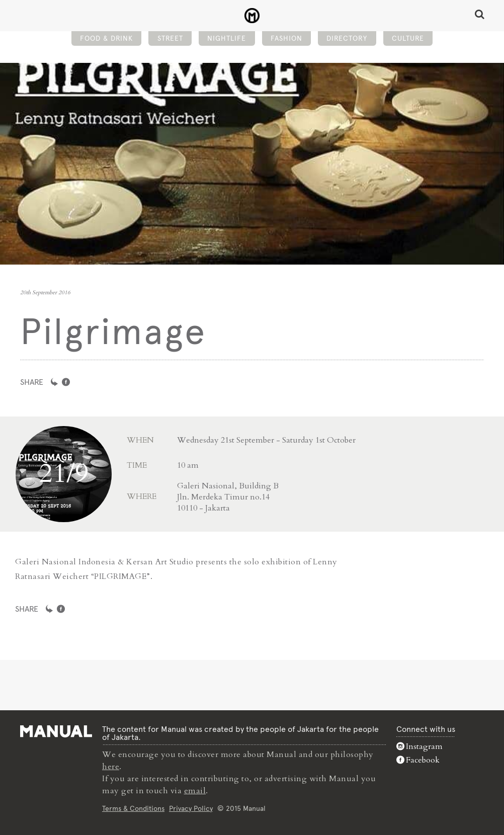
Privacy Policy (191, 808)
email (195, 791)
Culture (408, 38)
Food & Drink (106, 38)
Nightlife (227, 38)
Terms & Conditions (133, 808)
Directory (347, 38)
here (111, 767)
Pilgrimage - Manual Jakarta (252, 16)
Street (170, 38)
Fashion (286, 38)
